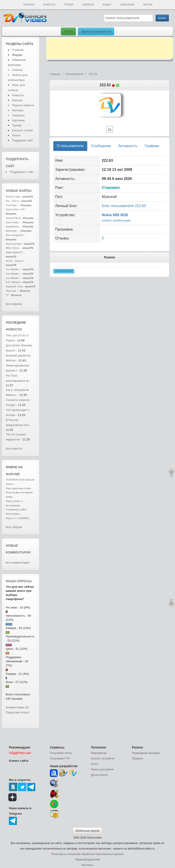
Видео (107, 5)
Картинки (18, 120)
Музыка (17, 100)
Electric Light (13, 197)
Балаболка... (13, 226)
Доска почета (99, 775)
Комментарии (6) (17, 707)
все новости (14, 448)
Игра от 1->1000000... (18, 518)
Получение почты (61, 753)
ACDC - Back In (15, 261)
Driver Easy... (13, 222)
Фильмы (18, 110)
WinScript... (12, 231)
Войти (68, 31)
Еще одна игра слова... (19, 488)
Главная (28, 5)
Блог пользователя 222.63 (124, 206)
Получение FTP (60, 759)
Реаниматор (99, 753)
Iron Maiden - (13, 269)
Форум (148, 5)
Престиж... (12, 291)
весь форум (14, 527)
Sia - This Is (13, 201)
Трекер (69, 5)
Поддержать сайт (22, 172)
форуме (13, 474)
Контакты (87, 865)
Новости (49, 5)
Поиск (16, 135)
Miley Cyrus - (13, 248)
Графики (152, 146)
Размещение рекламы (146, 753)
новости (14, 329)
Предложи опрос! (18, 712)
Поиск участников (102, 769)
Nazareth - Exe (14, 286)
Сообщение (101, 146)
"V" (8, 295)
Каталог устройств (103, 759)
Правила (138, 759)
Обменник (127, 5)
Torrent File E (13, 218)
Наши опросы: (19, 581)
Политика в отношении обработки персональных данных (87, 854)
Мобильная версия (87, 831)
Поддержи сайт (23, 140)
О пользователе (70, 146)
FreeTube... (12, 205)
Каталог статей (22, 130)
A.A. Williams (13, 282)
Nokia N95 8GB (115, 215)
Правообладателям (87, 860)
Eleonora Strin (14, 244)
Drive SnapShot (14, 235)
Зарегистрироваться (96, 31)
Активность (128, 146)
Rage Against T (14, 252)
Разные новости (23, 105)
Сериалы (18, 115)
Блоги (95, 764)
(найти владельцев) (116, 220)
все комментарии (18, 563)
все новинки (14, 304)
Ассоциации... (14, 505)
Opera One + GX (15, 209)
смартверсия (64, 271)
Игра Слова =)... (15, 501)
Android (88, 5)
